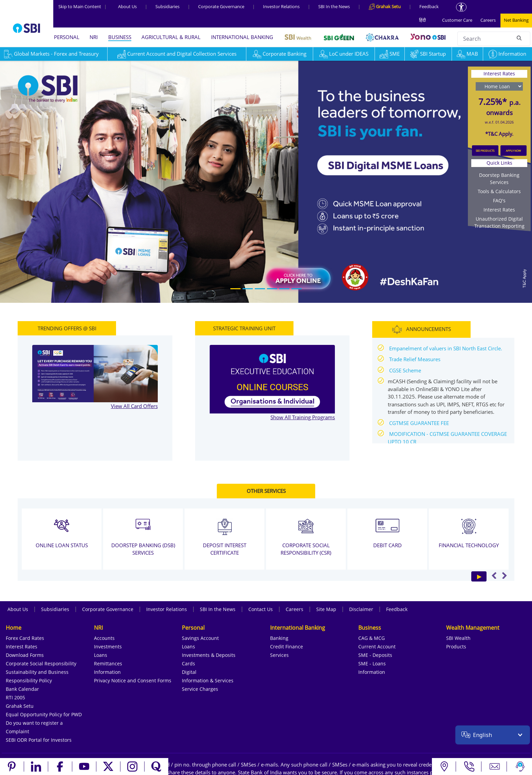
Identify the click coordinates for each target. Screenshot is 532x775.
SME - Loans (372, 663)
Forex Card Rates (25, 638)
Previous (494, 575)
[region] (266, 181)
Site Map (326, 609)
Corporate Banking (280, 54)
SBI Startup (428, 54)
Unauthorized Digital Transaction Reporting (499, 222)
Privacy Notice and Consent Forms (133, 680)
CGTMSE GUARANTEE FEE (419, 423)
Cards (188, 663)
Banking (279, 638)
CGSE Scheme (405, 370)
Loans (101, 655)
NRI (94, 37)
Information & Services (208, 680)
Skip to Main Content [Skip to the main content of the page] (82, 6)
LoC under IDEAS (344, 54)
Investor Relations (281, 6)
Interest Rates (499, 210)
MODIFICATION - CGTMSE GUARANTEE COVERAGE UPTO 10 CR (447, 438)
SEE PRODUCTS (485, 151)
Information (507, 54)
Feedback (429, 6)
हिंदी (422, 20)
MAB (467, 54)
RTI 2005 (15, 697)
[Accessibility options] (461, 7)
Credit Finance (287, 647)
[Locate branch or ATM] (444, 767)
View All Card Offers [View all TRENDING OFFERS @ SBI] (134, 406)
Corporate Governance (221, 6)
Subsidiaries (167, 6)
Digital (189, 672)
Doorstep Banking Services (499, 179)
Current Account (377, 647)
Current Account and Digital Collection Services (177, 54)
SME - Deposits (375, 655)
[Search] (519, 38)
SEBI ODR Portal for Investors (39, 740)
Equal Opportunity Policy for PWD (44, 714)
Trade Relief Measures (415, 359)
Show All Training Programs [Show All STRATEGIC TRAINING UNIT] (303, 417)
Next (504, 575)
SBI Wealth (458, 638)
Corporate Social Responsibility (41, 663)
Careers (488, 20)
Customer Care (457, 20)
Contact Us (261, 609)
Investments (108, 647)
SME (390, 54)
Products (456, 647)
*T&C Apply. (499, 134)
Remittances (108, 663)
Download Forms (25, 655)
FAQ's (499, 200)
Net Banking (516, 20)
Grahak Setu (20, 706)
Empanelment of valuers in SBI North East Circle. (446, 348)
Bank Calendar (22, 689)
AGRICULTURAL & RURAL (171, 37)
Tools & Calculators (499, 191)
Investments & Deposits (209, 655)
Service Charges (200, 689)
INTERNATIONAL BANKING (242, 37)
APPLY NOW (513, 151)
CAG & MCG (372, 638)
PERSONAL (67, 37)
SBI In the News (334, 6)
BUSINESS (120, 37)
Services (279, 655)
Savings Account (200, 638)
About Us (127, 6)
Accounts (104, 638)
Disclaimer (361, 609)
